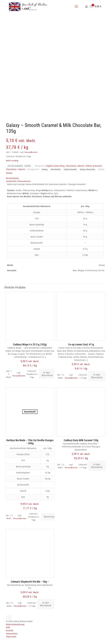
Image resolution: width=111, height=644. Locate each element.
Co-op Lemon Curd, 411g (81, 344)
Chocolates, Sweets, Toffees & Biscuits (84, 166)
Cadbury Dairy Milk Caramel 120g (81, 440)
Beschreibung (12, 178)
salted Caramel (70, 169)
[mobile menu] (76, 7)
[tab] (55, 178)
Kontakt (10, 631)
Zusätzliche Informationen (18, 181)
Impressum (11, 637)
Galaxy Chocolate (88, 169)
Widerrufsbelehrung (15, 624)
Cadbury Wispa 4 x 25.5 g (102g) (30, 344)
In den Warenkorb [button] (47, 374)
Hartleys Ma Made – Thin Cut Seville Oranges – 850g (30, 442)
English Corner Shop (55, 166)
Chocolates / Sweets (16, 169)
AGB (8, 627)
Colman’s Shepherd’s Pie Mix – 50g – (30, 582)
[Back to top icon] (9, 618)
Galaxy (45, 169)
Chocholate (56, 169)
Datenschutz (12, 634)
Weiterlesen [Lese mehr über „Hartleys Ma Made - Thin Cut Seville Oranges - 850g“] (49, 517)
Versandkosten (31, 152)
